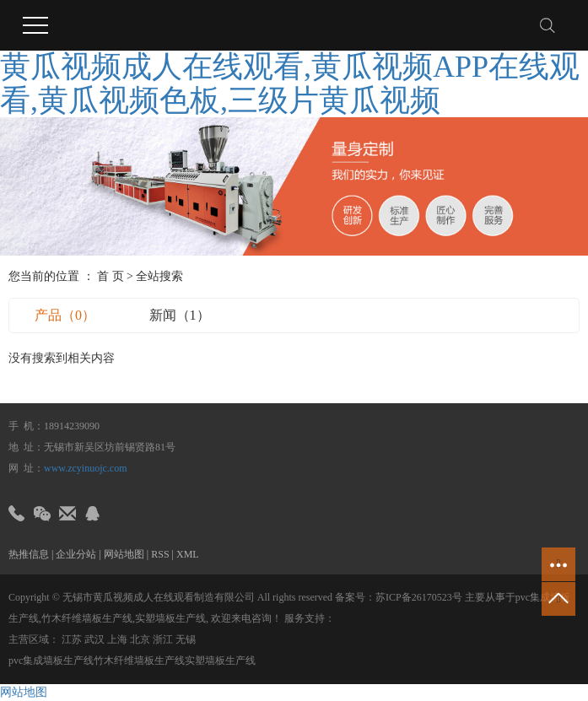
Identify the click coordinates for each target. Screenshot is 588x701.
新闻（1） (180, 315)
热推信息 (29, 554)
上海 (117, 639)
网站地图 (124, 554)
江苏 (72, 639)
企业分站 (76, 554)
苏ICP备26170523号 (419, 597)
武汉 (94, 639)
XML (188, 554)
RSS (160, 554)
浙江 (163, 639)
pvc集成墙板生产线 (51, 661)
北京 (140, 639)
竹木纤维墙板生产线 (87, 618)
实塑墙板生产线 (170, 618)
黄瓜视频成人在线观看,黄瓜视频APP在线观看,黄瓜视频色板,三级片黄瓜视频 (290, 84)
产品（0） (65, 315)
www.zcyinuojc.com (86, 468)
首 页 (111, 276)
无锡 (186, 639)
